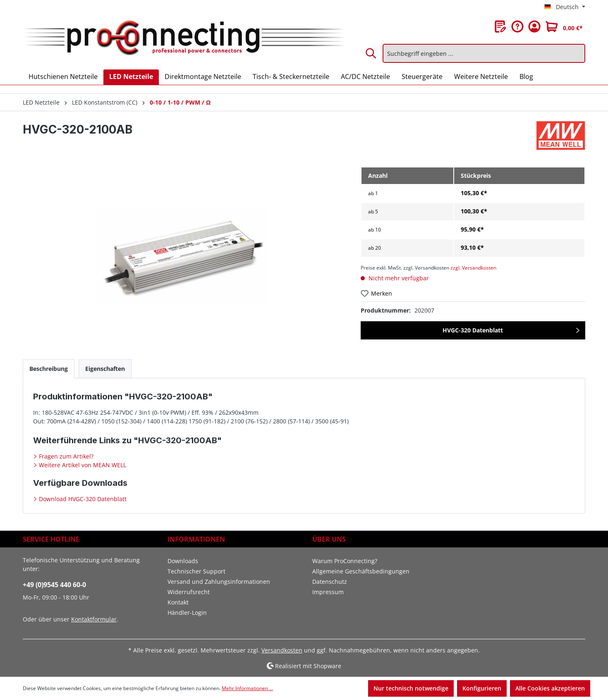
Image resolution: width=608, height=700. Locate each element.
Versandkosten (282, 650)
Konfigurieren (482, 688)
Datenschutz (330, 582)
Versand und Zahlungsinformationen (219, 582)
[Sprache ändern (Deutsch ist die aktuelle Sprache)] (565, 7)
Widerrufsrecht (189, 592)
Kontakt (178, 602)
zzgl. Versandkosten (473, 268)
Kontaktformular (94, 619)
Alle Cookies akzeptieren (550, 688)
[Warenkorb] (564, 26)
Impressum (328, 592)
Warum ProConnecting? (345, 561)
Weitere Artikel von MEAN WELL (82, 465)
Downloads (183, 561)
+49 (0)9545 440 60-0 (54, 585)
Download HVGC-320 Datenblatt (82, 499)
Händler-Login (187, 613)
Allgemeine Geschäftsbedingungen (361, 571)
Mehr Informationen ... (247, 688)
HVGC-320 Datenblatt (473, 330)
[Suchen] (371, 53)
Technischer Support (196, 571)
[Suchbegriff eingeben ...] (484, 53)
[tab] (49, 369)
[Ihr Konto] (534, 26)
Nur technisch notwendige (411, 688)
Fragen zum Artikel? (65, 456)
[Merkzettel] (500, 26)
